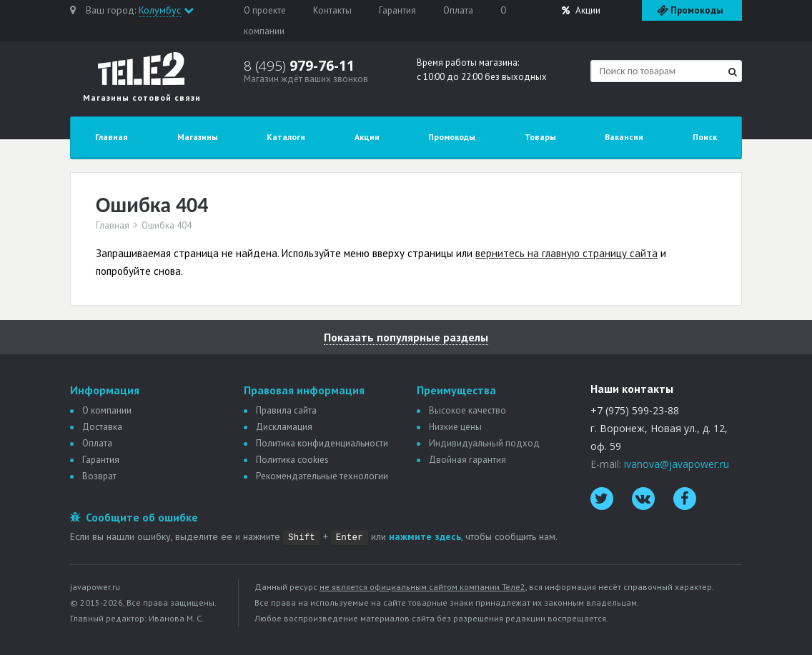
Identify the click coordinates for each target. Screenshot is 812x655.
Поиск (705, 137)
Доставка (102, 427)
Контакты (332, 10)
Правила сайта (286, 410)
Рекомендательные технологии (322, 476)
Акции (581, 10)
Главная (112, 137)
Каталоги (286, 137)
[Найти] (733, 72)
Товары (540, 137)
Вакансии (624, 137)
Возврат (99, 476)
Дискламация (284, 427)
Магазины (198, 137)
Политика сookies (292, 460)
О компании (107, 410)
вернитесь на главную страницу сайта (566, 253)
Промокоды (452, 137)
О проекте (265, 10)
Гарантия (397, 10)
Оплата (458, 10)
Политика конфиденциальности (322, 443)
